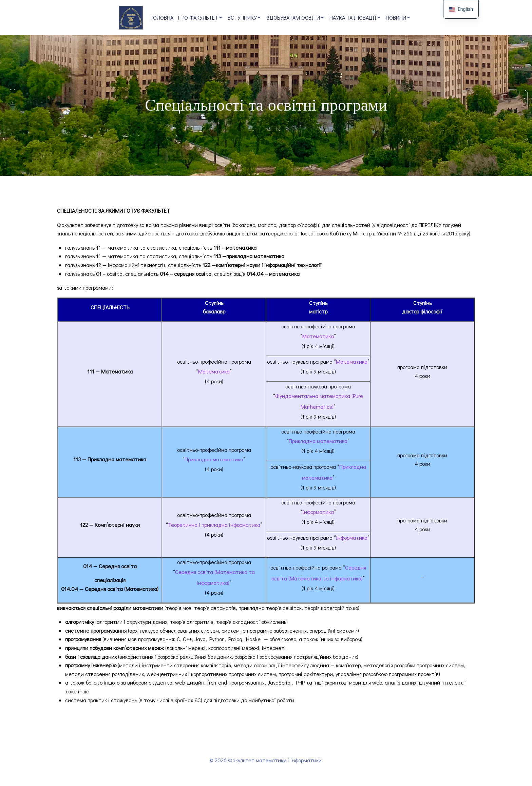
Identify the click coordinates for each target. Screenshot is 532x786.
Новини (398, 17)
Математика (214, 372)
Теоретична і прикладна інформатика (214, 525)
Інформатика (318, 512)
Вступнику (245, 17)
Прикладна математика (214, 459)
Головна (162, 17)
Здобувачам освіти (296, 17)
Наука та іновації (355, 17)
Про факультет (201, 17)
